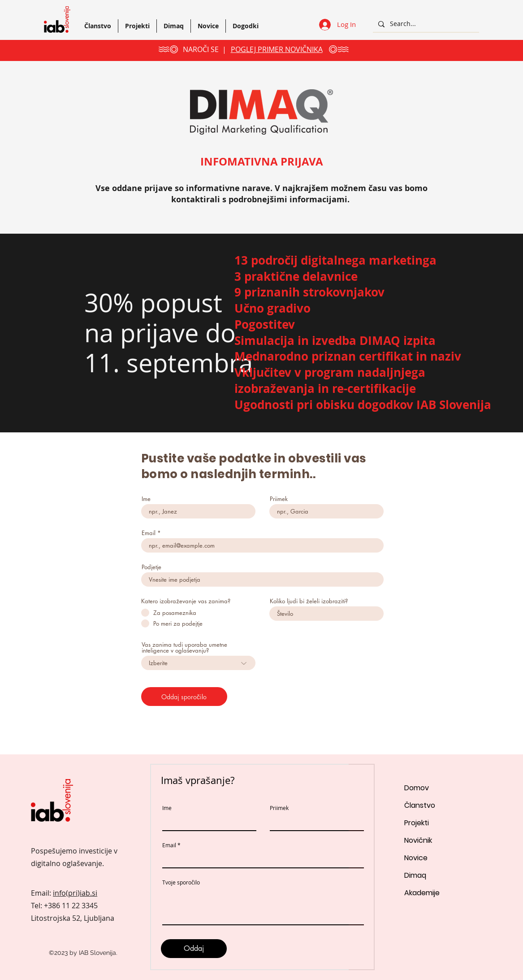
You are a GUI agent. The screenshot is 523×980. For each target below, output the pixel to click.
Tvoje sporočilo (181, 882)
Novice (416, 858)
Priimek (279, 499)
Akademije (422, 893)
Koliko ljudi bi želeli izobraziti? (309, 601)
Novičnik (418, 840)
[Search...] (425, 24)
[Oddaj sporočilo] (184, 697)
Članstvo (420, 805)
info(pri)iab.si (75, 893)
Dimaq (415, 875)
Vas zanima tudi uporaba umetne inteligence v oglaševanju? (184, 648)
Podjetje (151, 567)
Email (149, 533)
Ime (146, 499)
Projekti (417, 823)
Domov (417, 788)
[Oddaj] (194, 949)
